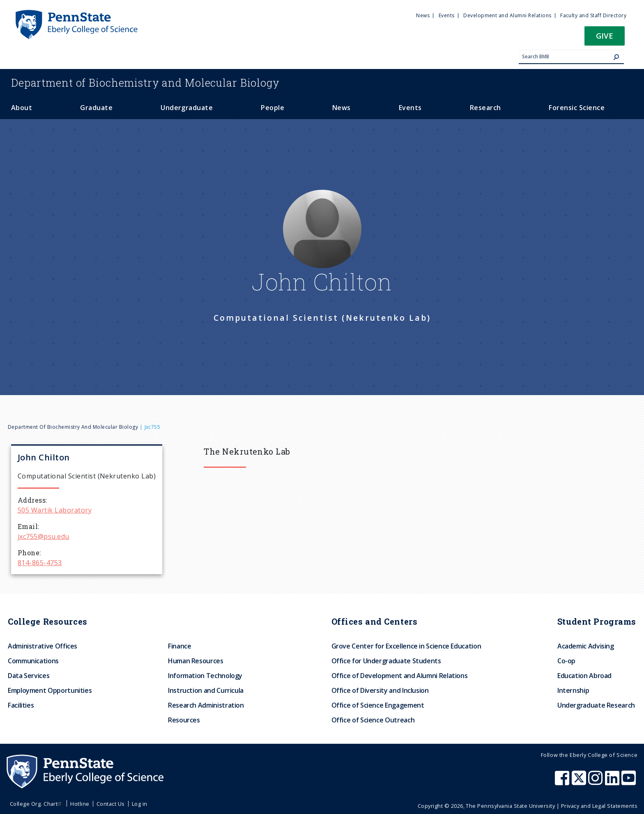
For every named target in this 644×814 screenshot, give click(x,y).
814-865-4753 (40, 563)
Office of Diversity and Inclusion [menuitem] (380, 690)
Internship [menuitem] (573, 690)
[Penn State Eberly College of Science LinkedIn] (613, 782)
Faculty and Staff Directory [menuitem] (593, 15)
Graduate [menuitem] (96, 108)
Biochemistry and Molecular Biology (145, 83)
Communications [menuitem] (33, 661)
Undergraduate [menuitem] (187, 108)
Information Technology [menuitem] (205, 676)
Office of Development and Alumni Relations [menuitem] (400, 676)
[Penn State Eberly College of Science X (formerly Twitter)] (580, 782)
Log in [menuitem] (140, 804)
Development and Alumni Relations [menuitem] (507, 15)
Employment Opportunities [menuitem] (50, 690)
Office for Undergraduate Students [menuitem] (386, 661)
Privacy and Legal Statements (599, 806)
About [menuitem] (22, 108)
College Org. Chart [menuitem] (37, 804)
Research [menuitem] (485, 108)
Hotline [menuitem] (80, 804)
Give (605, 36)
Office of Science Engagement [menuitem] (378, 705)
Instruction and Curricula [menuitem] (206, 690)
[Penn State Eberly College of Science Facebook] (563, 782)
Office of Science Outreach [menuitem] (373, 720)
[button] (605, 38)
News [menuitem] (423, 15)
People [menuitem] (273, 108)
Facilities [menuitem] (21, 705)
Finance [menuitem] (179, 646)
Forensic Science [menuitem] (577, 108)
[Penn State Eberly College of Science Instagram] (596, 782)
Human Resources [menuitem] (196, 661)
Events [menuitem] (447, 15)
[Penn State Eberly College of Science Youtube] (629, 782)
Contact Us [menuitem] (111, 804)
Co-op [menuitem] (566, 661)
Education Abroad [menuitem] (584, 676)
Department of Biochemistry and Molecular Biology (73, 427)
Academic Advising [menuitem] (586, 646)
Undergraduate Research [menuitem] (596, 705)
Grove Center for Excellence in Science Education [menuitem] (406, 646)
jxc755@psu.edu (44, 536)
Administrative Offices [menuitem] (43, 646)
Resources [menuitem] (184, 720)
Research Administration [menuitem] (206, 705)
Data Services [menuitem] (29, 676)
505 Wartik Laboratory (55, 510)
